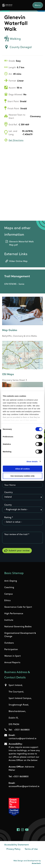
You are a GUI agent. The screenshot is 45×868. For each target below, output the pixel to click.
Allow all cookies (22, 469)
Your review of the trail (16, 534)
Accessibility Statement (17, 845)
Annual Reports (12, 663)
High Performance (14, 614)
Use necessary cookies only (22, 476)
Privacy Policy (13, 849)
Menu (38, 5)
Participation (11, 650)
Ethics (7, 601)
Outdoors (9, 643)
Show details (32, 461)
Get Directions (16, 140)
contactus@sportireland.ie (22, 739)
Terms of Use (31, 849)
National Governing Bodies (18, 627)
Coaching (9, 588)
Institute (9, 620)
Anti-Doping (11, 581)
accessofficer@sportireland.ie (24, 786)
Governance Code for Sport (18, 607)
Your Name (10, 485)
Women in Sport (13, 656)
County (8, 505)
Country (8, 492)
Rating (8, 518)
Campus (9, 594)
